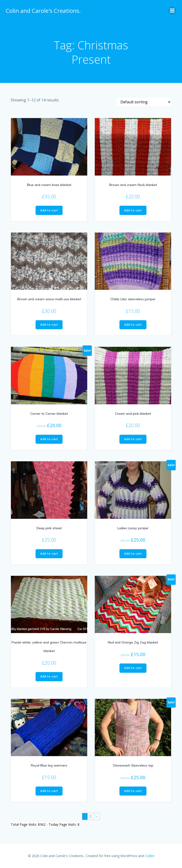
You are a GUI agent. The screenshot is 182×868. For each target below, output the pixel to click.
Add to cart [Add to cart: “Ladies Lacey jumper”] (133, 554)
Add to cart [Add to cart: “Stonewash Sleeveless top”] (133, 791)
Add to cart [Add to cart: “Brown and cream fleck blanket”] (133, 210)
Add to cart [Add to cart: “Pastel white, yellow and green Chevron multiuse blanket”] (49, 676)
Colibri (150, 856)
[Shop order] (144, 102)
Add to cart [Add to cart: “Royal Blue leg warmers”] (49, 791)
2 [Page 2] (90, 816)
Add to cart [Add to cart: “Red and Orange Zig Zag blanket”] (133, 668)
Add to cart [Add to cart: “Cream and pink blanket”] (133, 439)
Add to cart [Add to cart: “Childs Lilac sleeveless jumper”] (133, 325)
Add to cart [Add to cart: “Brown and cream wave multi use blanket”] (49, 325)
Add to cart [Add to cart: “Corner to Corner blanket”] (49, 439)
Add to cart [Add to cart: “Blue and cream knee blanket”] (49, 210)
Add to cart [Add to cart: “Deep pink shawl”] (49, 554)
